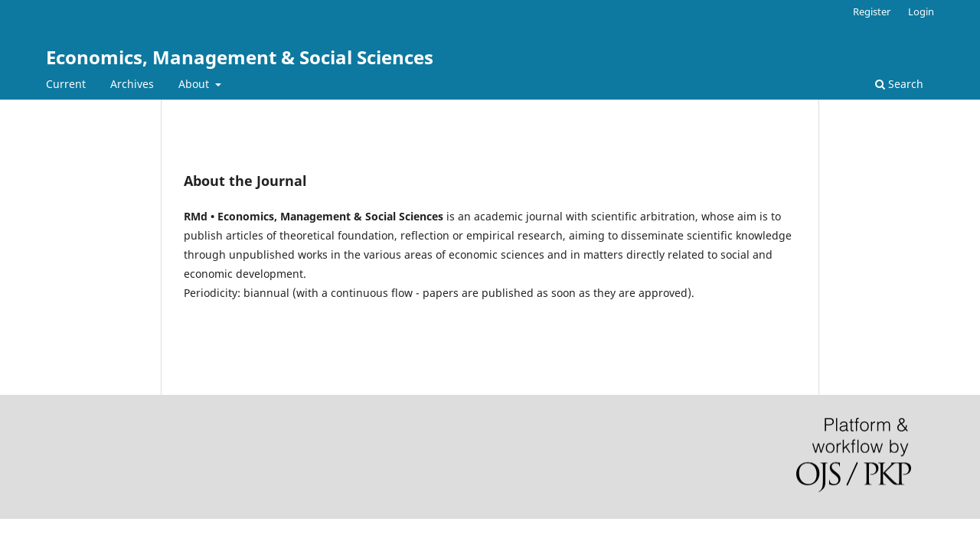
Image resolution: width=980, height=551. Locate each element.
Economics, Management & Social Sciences (240, 57)
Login (921, 11)
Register (872, 11)
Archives (132, 84)
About (195, 84)
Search (899, 84)
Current (66, 84)
